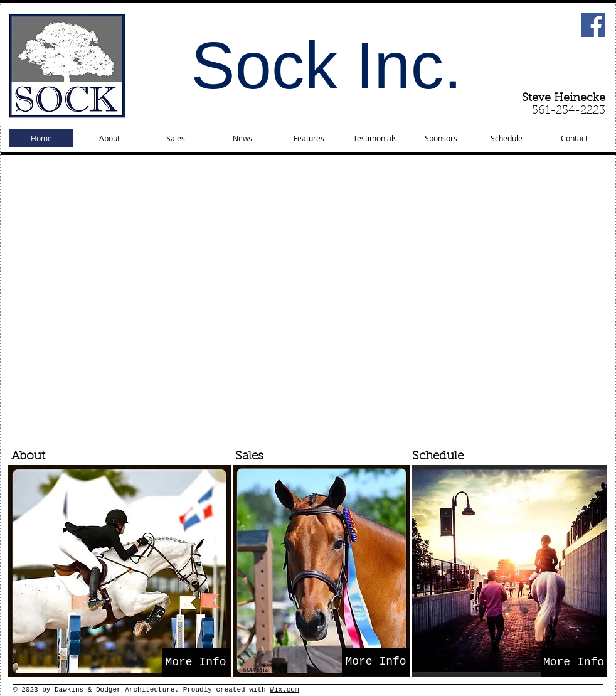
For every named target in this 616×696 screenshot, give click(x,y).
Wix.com (284, 690)
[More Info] (196, 662)
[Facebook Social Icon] (593, 25)
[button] (309, 300)
